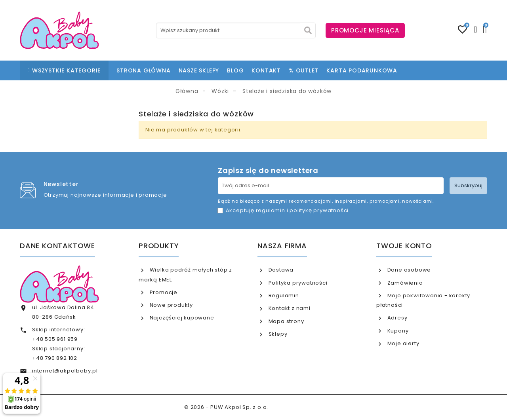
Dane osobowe (408, 270)
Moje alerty (403, 343)
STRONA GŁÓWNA (143, 70)
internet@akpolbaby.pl (65, 371)
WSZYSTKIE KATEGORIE (64, 70)
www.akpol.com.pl (296, 407)
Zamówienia (404, 283)
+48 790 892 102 (55, 358)
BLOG (235, 70)
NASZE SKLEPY (199, 70)
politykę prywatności (319, 210)
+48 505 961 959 (55, 339)
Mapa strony (286, 321)
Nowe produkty (171, 305)
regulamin (271, 210)
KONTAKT (266, 70)
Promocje (163, 292)
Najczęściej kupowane (181, 318)
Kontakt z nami (289, 308)
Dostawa (280, 270)
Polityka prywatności (297, 283)
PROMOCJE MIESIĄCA (365, 30)
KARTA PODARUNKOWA (362, 70)
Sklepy (277, 334)
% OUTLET (304, 70)
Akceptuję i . (288, 210)
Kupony (397, 331)
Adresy (397, 318)
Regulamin (283, 296)
